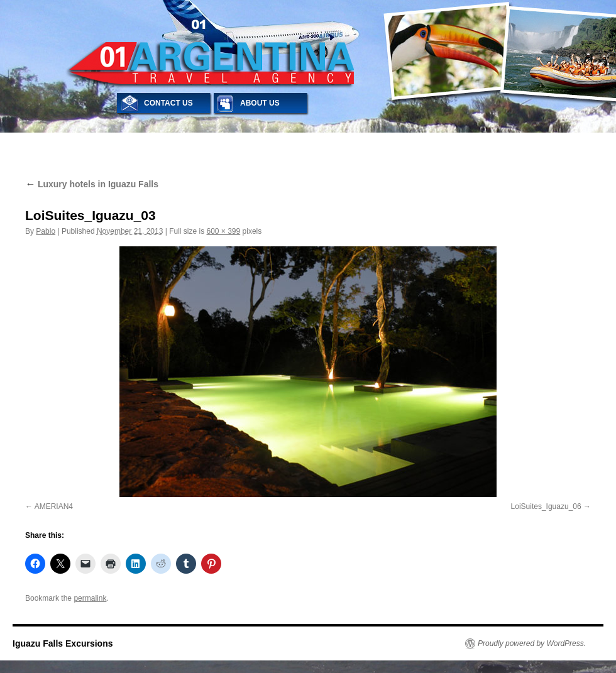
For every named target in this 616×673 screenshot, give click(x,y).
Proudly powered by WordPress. (532, 643)
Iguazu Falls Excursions (63, 643)
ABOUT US (260, 103)
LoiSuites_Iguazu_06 (546, 506)
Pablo (46, 231)
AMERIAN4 (54, 506)
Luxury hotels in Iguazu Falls (92, 184)
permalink (90, 598)
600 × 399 (224, 231)
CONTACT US (168, 103)
